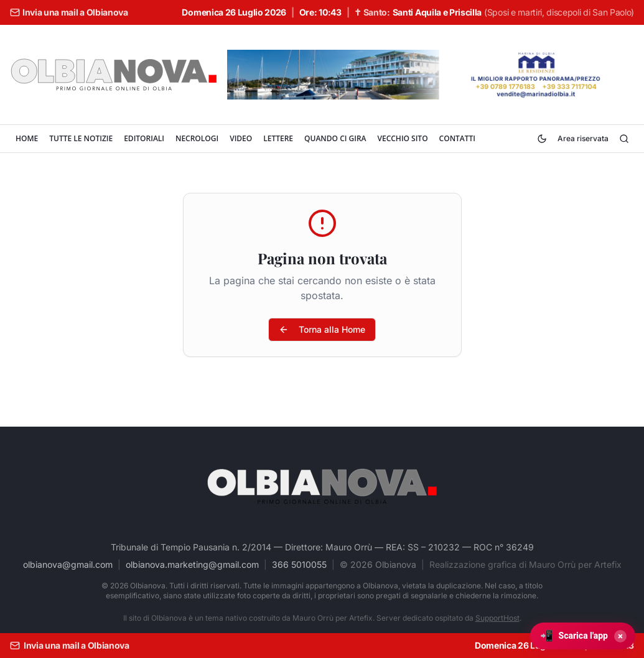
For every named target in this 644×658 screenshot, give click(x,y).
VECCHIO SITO (402, 138)
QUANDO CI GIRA (335, 138)
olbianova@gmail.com (68, 564)
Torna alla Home (322, 329)
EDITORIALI (144, 138)
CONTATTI (457, 138)
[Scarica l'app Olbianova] (583, 636)
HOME (27, 138)
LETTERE (278, 138)
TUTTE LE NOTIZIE (81, 138)
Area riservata (583, 138)
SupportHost (497, 618)
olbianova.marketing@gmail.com (192, 564)
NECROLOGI (197, 138)
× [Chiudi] (620, 636)
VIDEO (241, 138)
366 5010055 (299, 564)
